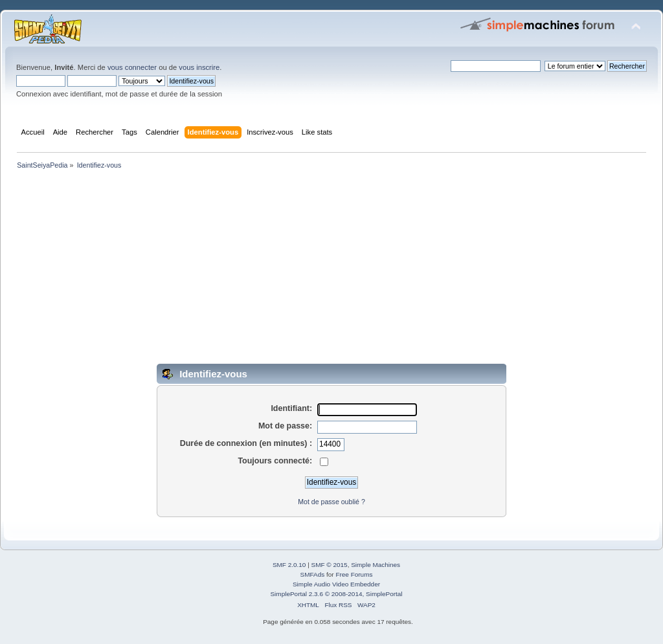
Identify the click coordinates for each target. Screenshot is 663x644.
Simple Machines (376, 565)
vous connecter (132, 67)
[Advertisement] (331, 269)
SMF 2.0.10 (289, 565)
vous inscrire (199, 67)
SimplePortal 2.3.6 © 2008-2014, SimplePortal (336, 594)
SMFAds (313, 574)
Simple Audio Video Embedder (336, 584)
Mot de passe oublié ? (331, 502)
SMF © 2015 (330, 565)
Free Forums (354, 574)
